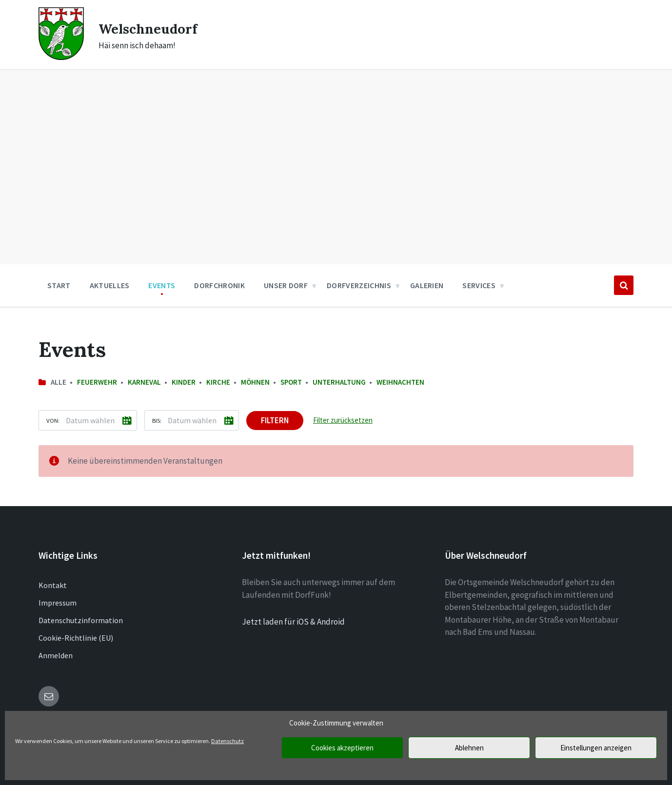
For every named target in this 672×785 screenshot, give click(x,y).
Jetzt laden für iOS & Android (293, 622)
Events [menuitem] (162, 285)
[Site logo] (61, 57)
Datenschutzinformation (81, 620)
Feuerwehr (97, 382)
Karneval (144, 382)
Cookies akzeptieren (342, 748)
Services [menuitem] (479, 285)
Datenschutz (227, 741)
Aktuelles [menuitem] (110, 285)
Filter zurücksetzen (343, 420)
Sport (291, 382)
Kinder (184, 382)
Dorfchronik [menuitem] (219, 285)
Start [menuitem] (59, 285)
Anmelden (56, 655)
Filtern (275, 420)
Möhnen (255, 382)
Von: (53, 420)
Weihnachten (400, 382)
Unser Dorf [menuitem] (286, 285)
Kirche (218, 382)
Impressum (58, 603)
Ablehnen (469, 748)
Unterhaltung (339, 382)
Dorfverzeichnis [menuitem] (359, 285)
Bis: (157, 420)
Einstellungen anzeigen (596, 748)
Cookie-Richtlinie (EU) (76, 638)
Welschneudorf (152, 28)
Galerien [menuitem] (427, 285)
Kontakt (53, 585)
